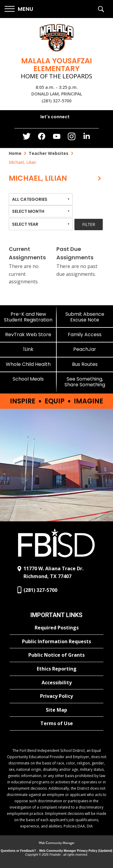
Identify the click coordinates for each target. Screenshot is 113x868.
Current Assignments (27, 253)
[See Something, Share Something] (85, 382)
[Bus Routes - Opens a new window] (85, 364)
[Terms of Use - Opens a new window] (56, 724)
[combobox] (41, 199)
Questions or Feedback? (18, 851)
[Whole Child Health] (28, 364)
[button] (19, 9)
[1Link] (28, 349)
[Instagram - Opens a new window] (72, 138)
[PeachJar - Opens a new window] (85, 349)
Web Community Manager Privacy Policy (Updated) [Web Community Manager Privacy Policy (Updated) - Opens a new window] (76, 851)
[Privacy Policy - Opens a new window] (56, 696)
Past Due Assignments (75, 253)
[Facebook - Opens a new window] (42, 138)
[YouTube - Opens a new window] (57, 138)
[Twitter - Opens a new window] (27, 138)
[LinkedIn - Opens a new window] (87, 138)
